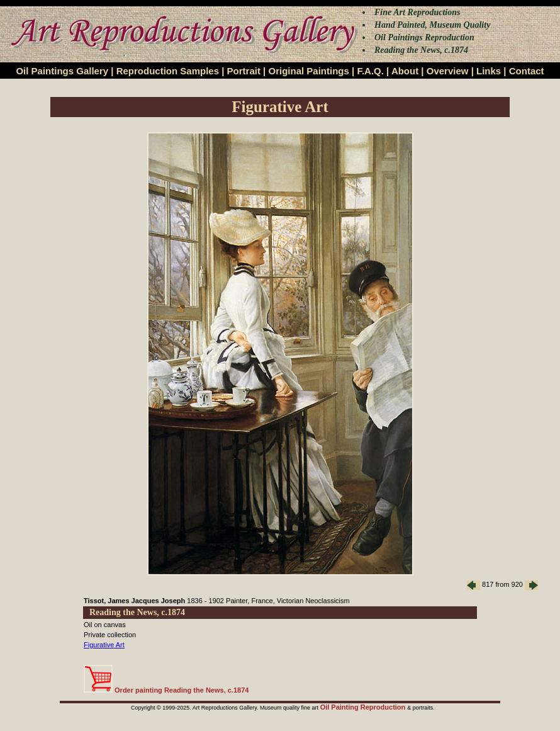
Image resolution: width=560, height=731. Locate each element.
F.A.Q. (370, 71)
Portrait (244, 71)
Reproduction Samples (168, 71)
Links (489, 71)
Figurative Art (104, 645)
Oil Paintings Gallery (62, 71)
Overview (448, 71)
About (405, 71)
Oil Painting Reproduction (364, 707)
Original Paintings (308, 71)
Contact (527, 71)
